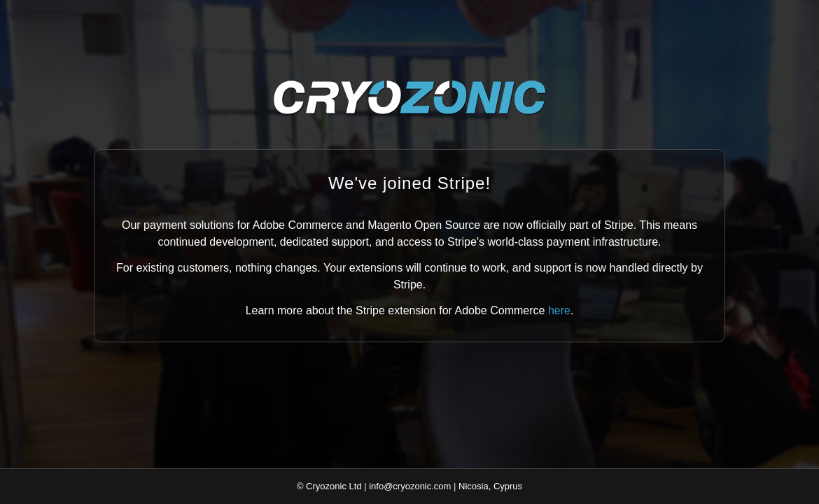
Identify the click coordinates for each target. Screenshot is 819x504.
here (559, 310)
